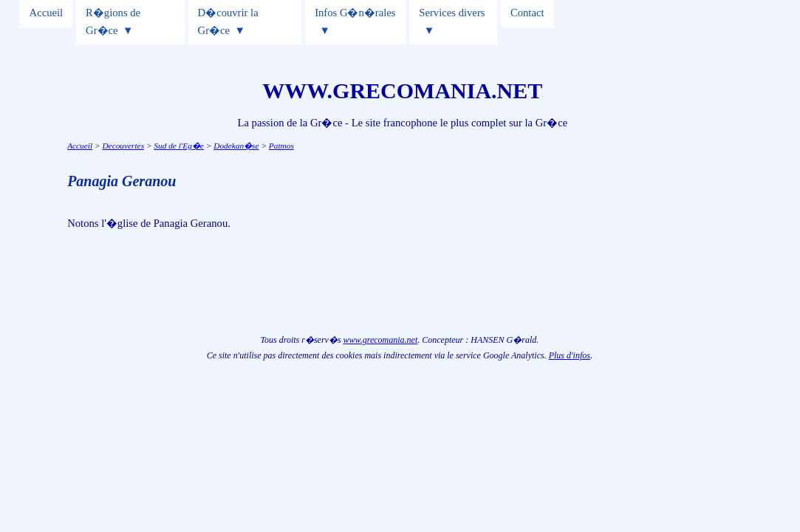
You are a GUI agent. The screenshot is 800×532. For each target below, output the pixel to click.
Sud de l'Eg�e (179, 146)
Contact (527, 13)
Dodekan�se (236, 146)
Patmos (281, 146)
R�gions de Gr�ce (113, 21)
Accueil (47, 13)
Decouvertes (123, 146)
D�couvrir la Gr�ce (228, 21)
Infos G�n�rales (355, 13)
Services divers (452, 13)
